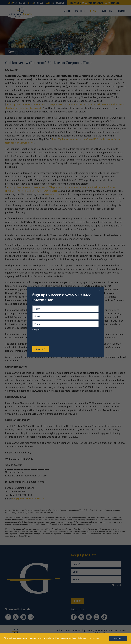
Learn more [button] (94, 638)
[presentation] (52, 339)
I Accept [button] (118, 638)
